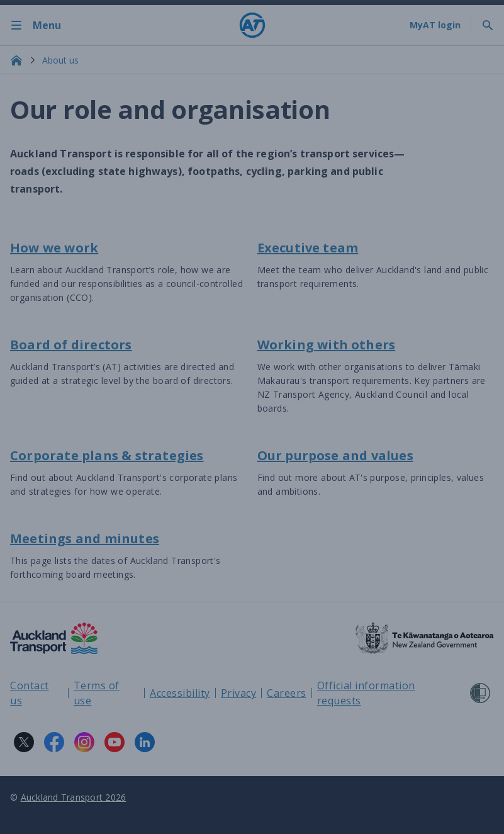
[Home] (252, 25)
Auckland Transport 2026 (74, 797)
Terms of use (97, 693)
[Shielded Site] (480, 693)
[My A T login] (435, 25)
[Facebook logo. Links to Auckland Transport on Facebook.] (54, 742)
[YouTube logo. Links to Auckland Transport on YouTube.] (115, 742)
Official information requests (366, 693)
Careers (287, 693)
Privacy (239, 693)
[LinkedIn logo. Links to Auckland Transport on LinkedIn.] (145, 742)
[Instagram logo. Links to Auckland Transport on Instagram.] (84, 742)
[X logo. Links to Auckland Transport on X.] (24, 742)
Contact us (30, 693)
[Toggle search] (488, 25)
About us (60, 60)
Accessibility (180, 693)
